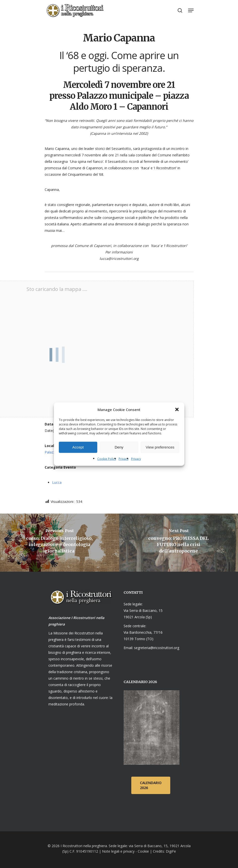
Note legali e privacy (118, 851)
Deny (119, 447)
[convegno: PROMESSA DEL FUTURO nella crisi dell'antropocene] (179, 543)
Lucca (57, 482)
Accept (78, 447)
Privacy (124, 459)
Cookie (143, 851)
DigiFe (170, 851)
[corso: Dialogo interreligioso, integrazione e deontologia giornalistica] (60, 543)
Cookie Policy (107, 459)
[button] (177, 409)
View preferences (160, 447)
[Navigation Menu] (191, 10)
